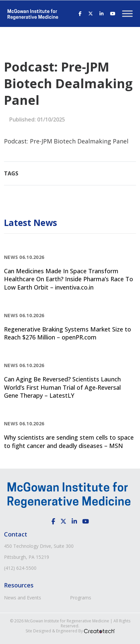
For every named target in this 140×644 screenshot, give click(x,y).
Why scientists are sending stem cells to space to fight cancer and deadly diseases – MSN (69, 441)
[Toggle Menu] (127, 13)
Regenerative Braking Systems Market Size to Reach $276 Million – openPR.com (68, 333)
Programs (81, 598)
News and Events (23, 598)
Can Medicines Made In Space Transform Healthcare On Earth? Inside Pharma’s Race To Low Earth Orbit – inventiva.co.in (69, 279)
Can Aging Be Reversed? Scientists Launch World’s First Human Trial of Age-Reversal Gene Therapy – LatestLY (62, 387)
